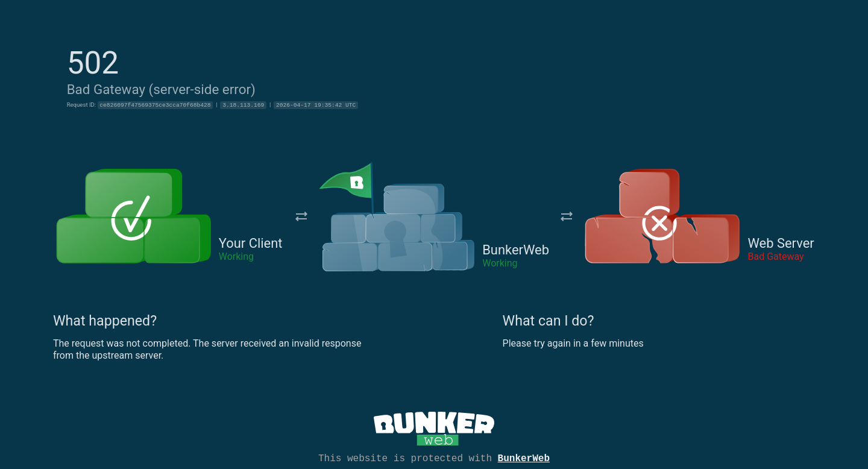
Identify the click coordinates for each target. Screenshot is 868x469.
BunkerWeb (524, 458)
